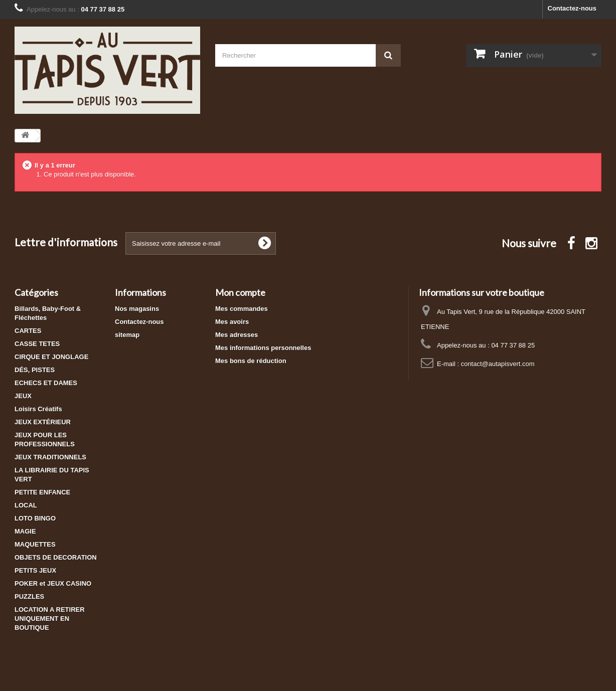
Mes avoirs (232, 322)
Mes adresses (237, 335)
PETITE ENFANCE (42, 492)
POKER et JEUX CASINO (53, 583)
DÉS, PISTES (35, 370)
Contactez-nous (572, 8)
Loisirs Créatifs (38, 409)
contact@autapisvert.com (498, 364)
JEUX (23, 396)
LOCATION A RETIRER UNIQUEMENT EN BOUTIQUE (50, 619)
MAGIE (25, 531)
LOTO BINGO (35, 518)
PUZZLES (29, 596)
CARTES (28, 331)
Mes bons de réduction (251, 361)
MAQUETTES (35, 544)
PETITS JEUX (35, 570)
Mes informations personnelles (263, 348)
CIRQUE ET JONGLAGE (51, 357)
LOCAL (26, 505)
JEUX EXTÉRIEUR (43, 422)
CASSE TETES (37, 344)
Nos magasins (137, 309)
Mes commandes (242, 309)
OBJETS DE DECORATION (56, 557)
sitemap (127, 335)
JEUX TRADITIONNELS (50, 457)
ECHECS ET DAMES (46, 383)
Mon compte (240, 292)
